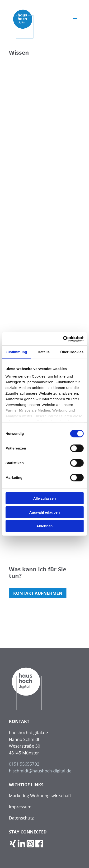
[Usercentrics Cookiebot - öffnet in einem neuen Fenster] (63, 339)
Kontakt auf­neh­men (38, 593)
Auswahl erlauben (44, 512)
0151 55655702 (24, 764)
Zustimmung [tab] (16, 352)
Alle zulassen (44, 498)
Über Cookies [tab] (72, 352)
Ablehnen (44, 526)
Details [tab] (44, 352)
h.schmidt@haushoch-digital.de (40, 771)
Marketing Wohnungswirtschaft (40, 796)
